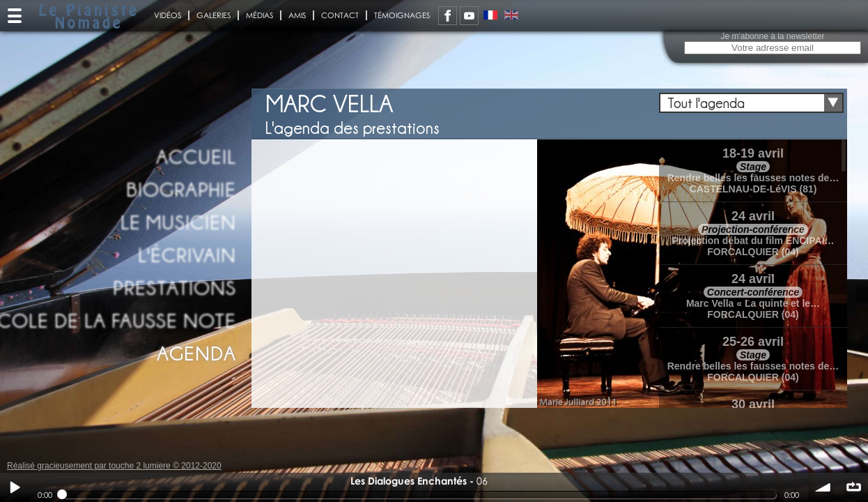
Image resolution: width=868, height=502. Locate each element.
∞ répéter (853, 487)
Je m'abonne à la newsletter (772, 36)
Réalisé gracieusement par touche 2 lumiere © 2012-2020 (114, 466)
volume (823, 487)
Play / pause (15, 487)
